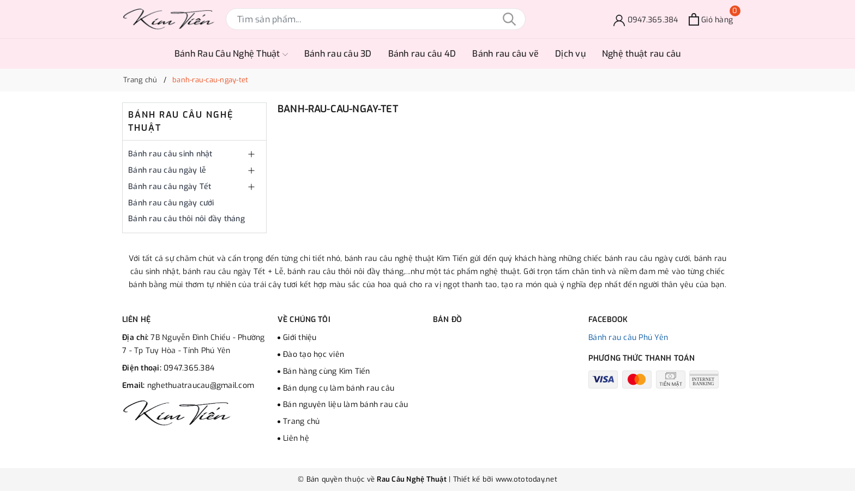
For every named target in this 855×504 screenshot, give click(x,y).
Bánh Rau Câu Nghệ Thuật (231, 54)
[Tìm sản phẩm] (376, 19)
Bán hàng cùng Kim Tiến (327, 371)
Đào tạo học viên (314, 354)
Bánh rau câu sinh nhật (170, 154)
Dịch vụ (570, 54)
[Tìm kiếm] (509, 19)
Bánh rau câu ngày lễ (167, 170)
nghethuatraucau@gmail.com (201, 385)
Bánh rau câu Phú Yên (628, 338)
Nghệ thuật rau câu (642, 54)
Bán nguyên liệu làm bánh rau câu (345, 405)
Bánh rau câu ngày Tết (170, 187)
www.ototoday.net (525, 479)
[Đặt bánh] (646, 19)
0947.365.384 (189, 368)
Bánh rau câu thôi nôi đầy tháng (186, 219)
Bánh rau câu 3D (338, 54)
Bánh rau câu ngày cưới (171, 203)
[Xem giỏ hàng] (711, 19)
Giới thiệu (300, 338)
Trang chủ (301, 421)
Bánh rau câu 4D (422, 54)
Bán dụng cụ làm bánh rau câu (339, 388)
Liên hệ (296, 438)
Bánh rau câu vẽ (505, 54)
